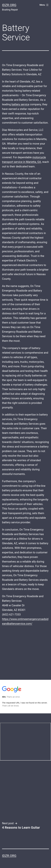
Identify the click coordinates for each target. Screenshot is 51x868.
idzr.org (9, 5)
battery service (20, 104)
